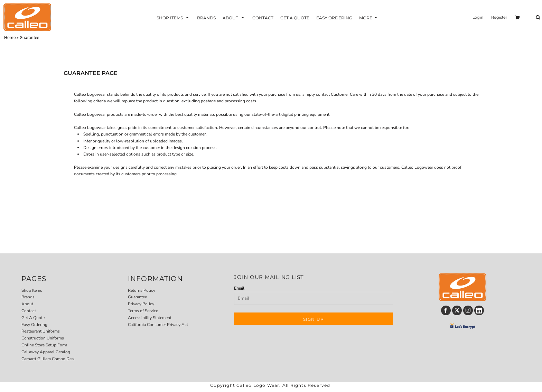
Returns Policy (142, 290)
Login (478, 17)
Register (499, 17)
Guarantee (137, 297)
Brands (28, 297)
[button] (173, 17)
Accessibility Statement (150, 318)
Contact (29, 311)
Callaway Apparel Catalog (46, 352)
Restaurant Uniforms (41, 331)
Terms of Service (143, 311)
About (27, 304)
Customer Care (344, 94)
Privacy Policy (141, 304)
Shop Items (32, 290)
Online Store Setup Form (44, 345)
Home (10, 38)
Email (239, 288)
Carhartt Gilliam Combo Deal (48, 359)
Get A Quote (33, 318)
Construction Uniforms (43, 338)
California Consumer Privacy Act (158, 325)
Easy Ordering (34, 325)
